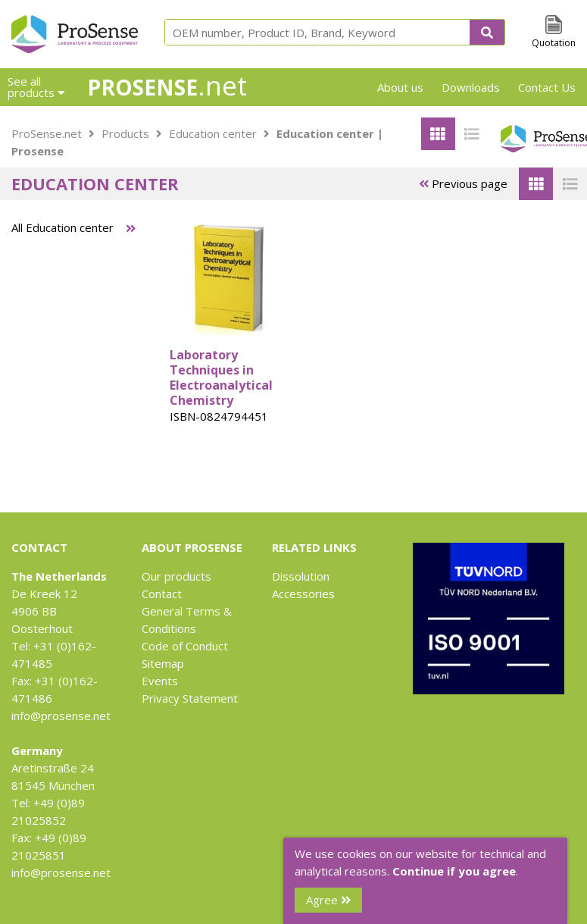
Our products (176, 576)
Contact (162, 594)
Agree (328, 900)
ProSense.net (47, 133)
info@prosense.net (61, 716)
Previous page (463, 183)
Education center (213, 133)
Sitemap (163, 663)
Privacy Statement (190, 698)
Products (125, 133)
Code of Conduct (185, 646)
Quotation (554, 43)
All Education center (62, 227)
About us (400, 87)
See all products (36, 87)
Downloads (471, 87)
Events (160, 681)
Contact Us (547, 87)
